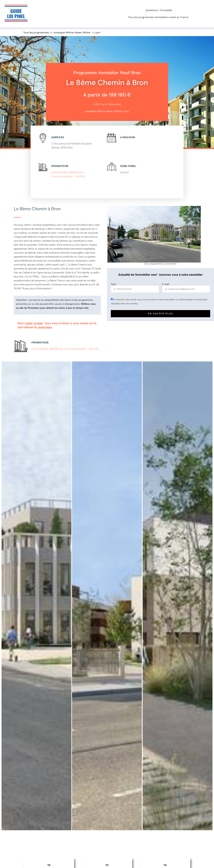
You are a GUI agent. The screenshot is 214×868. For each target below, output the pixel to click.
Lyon (97, 32)
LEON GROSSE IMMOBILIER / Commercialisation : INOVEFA (65, 349)
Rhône (86, 32)
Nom (113, 284)
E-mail (166, 284)
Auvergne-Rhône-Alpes (67, 32)
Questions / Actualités (159, 10)
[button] (5, 596)
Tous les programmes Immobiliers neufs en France (159, 17)
